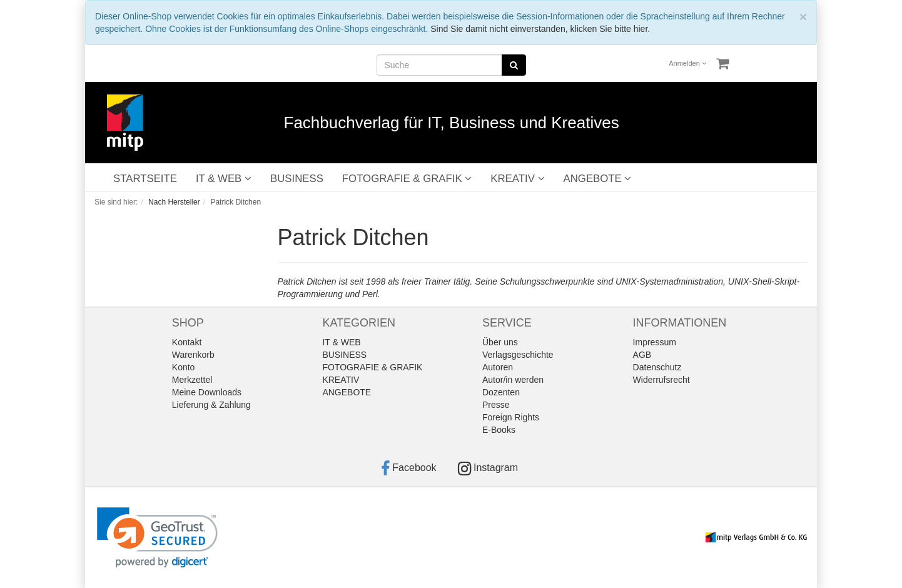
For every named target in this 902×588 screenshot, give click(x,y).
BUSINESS (297, 179)
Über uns (500, 342)
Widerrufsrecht (661, 380)
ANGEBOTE (598, 179)
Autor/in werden (513, 380)
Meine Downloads (207, 392)
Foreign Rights (511, 417)
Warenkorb (193, 355)
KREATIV (517, 179)
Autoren (498, 367)
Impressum (655, 342)
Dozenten (501, 392)
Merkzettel (192, 380)
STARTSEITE (145, 179)
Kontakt (187, 342)
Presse (496, 405)
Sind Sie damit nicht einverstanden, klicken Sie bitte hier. (540, 29)
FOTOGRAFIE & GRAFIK (407, 179)
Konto (184, 367)
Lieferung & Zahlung (211, 405)
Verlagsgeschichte (518, 355)
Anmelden (687, 63)
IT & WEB (224, 179)
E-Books (499, 430)
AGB (642, 355)
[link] (157, 538)
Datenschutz (657, 367)
